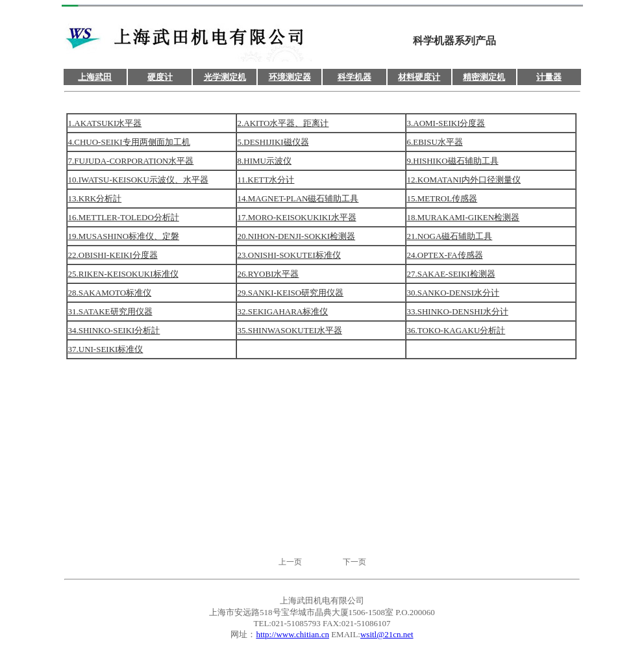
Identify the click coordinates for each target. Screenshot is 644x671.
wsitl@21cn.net (387, 634)
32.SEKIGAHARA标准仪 (283, 311)
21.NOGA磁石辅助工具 (450, 236)
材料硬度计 (419, 77)
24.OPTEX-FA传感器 (445, 255)
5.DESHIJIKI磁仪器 (273, 142)
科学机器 (354, 77)
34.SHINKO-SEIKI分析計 (114, 330)
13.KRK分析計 (95, 198)
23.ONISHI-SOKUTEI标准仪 (289, 255)
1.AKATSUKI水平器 (105, 123)
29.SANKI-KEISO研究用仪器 (291, 293)
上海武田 (95, 77)
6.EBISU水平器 (435, 142)
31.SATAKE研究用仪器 (110, 311)
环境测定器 (290, 77)
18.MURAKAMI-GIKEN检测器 (464, 217)
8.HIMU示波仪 (265, 161)
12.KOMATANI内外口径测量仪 (464, 180)
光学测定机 (225, 77)
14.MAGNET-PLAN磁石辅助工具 (298, 198)
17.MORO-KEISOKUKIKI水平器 (297, 217)
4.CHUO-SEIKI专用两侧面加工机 (129, 142)
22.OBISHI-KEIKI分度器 (113, 255)
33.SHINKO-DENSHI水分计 (458, 311)
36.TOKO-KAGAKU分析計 (456, 330)
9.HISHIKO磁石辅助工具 (453, 161)
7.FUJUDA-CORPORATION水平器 (131, 161)
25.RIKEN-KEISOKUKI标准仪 (123, 274)
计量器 (549, 77)
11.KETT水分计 (266, 180)
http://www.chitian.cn (292, 634)
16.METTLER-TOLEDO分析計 (124, 217)
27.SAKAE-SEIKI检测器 (451, 274)
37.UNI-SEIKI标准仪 (106, 349)
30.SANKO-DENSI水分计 (453, 293)
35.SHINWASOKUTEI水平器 (290, 330)
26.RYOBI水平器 (268, 274)
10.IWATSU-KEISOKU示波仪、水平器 (138, 180)
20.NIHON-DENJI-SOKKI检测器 (297, 236)
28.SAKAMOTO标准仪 (110, 293)
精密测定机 (484, 77)
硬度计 (160, 77)
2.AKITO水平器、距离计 (283, 123)
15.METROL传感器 (442, 198)
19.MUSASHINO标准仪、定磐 (124, 236)
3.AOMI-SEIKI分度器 (446, 123)
